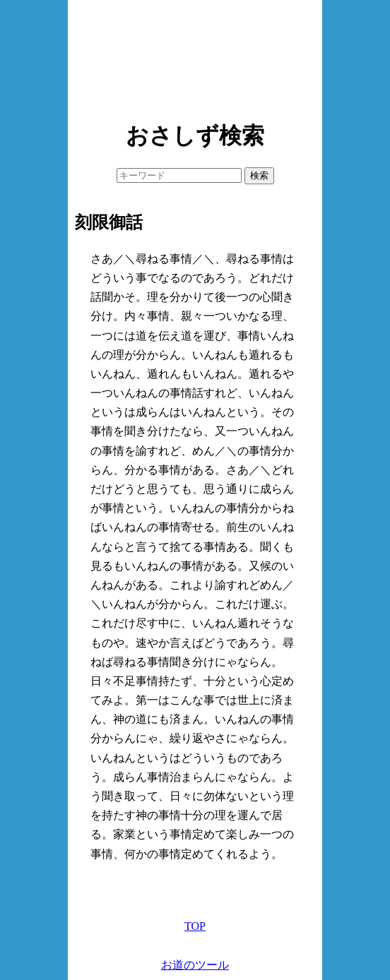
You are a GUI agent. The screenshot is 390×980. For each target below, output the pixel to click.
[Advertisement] (195, 56)
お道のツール (195, 965)
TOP (195, 926)
